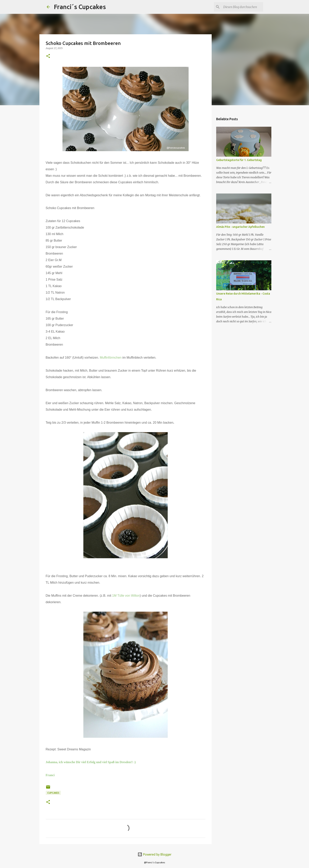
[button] (48, 56)
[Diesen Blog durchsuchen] (242, 7)
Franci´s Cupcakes (80, 7)
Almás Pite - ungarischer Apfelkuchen (240, 227)
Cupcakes (53, 793)
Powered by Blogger (154, 854)
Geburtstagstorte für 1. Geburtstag (239, 160)
